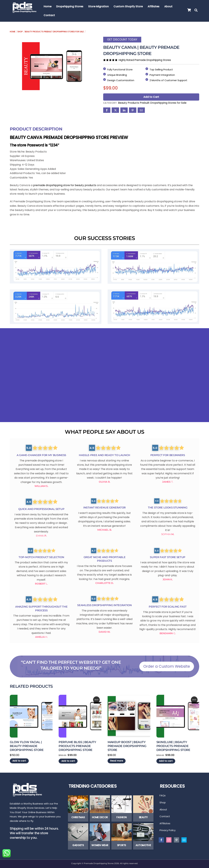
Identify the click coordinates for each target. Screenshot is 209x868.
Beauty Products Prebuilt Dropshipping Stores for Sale (54, 32)
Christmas (78, 817)
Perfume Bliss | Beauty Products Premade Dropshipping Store (77, 745)
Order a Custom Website (167, 666)
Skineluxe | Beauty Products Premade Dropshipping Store (173, 745)
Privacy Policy (168, 832)
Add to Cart (151, 96)
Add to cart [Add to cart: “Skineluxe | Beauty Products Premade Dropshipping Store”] (166, 760)
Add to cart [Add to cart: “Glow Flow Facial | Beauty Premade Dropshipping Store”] (19, 760)
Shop (20, 32)
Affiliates (154, 6)
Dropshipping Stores (70, 6)
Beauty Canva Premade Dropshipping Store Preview (69, 136)
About (169, 6)
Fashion (121, 817)
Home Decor (100, 817)
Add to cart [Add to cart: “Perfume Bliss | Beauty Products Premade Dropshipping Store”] (68, 760)
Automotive (143, 845)
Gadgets (78, 845)
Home (48, 6)
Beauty (143, 817)
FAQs (163, 795)
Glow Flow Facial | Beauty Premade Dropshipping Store (27, 745)
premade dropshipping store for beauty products (65, 184)
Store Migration (99, 6)
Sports (122, 845)
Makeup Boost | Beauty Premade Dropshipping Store (127, 745)
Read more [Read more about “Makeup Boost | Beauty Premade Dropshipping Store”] (117, 760)
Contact (49, 15)
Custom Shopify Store (128, 6)
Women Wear (100, 845)
